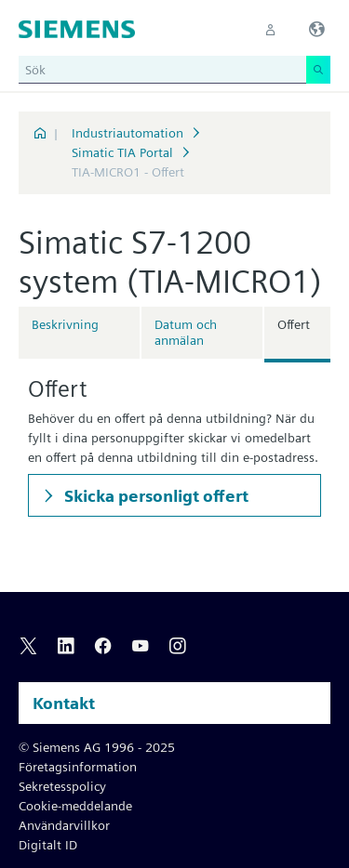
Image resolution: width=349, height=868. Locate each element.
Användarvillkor (64, 825)
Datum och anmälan (186, 332)
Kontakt (64, 703)
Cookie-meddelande (75, 806)
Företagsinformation (78, 767)
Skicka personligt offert (154, 496)
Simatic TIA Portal (122, 152)
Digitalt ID (48, 845)
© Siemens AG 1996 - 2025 (97, 747)
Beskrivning (65, 324)
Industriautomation (128, 133)
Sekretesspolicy (62, 786)
